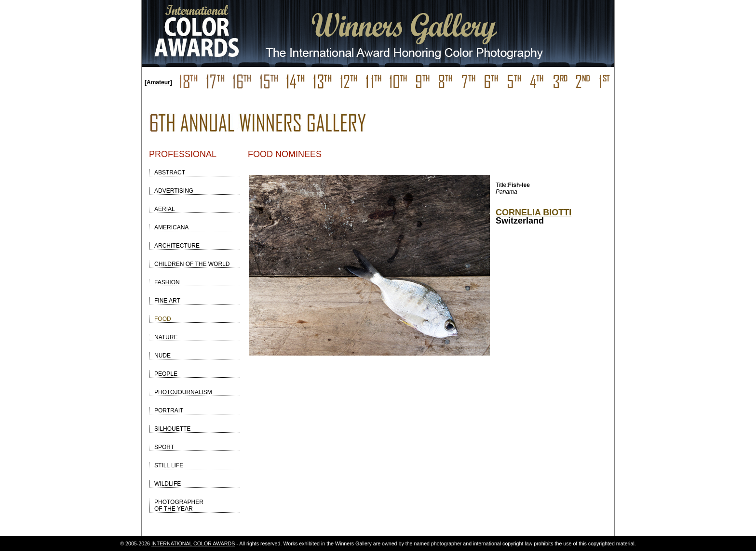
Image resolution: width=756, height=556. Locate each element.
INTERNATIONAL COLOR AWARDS (193, 543)
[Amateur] (158, 82)
